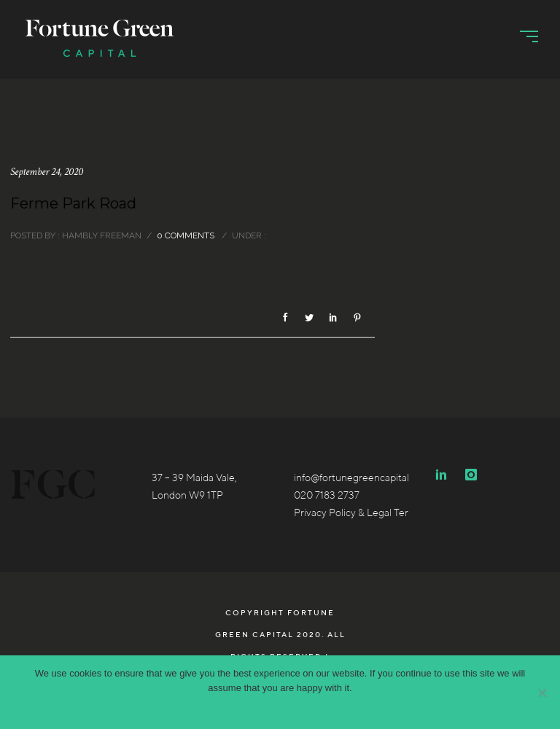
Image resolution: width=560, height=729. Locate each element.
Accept (247, 707)
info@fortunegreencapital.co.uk (365, 477)
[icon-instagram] (471, 475)
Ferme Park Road (73, 203)
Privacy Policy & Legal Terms (358, 512)
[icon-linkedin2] (445, 475)
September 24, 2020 (47, 172)
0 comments (186, 235)
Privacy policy (298, 707)
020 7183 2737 (327, 495)
